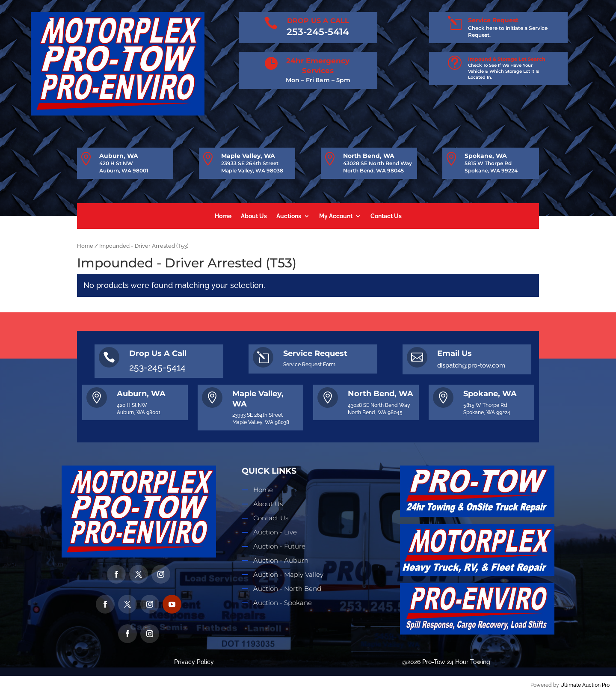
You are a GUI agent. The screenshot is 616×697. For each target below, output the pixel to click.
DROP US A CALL (318, 21)
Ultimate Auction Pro (585, 685)
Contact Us (386, 216)
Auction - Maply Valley (288, 574)
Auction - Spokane (283, 603)
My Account (336, 216)
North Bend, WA (369, 156)
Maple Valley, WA (248, 156)
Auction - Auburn (281, 560)
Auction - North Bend (287, 589)
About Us (254, 216)
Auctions (289, 216)
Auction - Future (279, 546)
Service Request (493, 20)
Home (223, 216)
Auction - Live (275, 532)
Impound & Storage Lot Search (507, 59)
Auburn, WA (119, 156)
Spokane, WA (486, 156)
